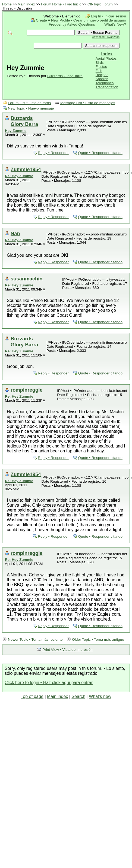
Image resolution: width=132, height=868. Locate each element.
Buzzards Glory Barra (65, 76)
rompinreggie (27, 390)
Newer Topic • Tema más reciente (35, 639)
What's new (100, 696)
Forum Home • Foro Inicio (61, 4)
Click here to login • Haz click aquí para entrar (49, 683)
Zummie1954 (26, 169)
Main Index (26, 4)
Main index (57, 696)
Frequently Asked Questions (72, 24)
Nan (15, 233)
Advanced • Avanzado (106, 37)
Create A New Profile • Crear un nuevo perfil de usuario (81, 20)
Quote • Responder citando (100, 153)
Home (7, 4)
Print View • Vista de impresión (67, 650)
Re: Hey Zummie (19, 176)
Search (78, 696)
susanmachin (27, 279)
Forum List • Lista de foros (29, 103)
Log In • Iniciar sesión (109, 16)
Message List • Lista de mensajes (88, 103)
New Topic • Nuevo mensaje (31, 108)
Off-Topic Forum (100, 4)
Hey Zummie (16, 131)
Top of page (32, 696)
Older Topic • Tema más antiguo (98, 639)
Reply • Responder (53, 153)
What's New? (115, 24)
